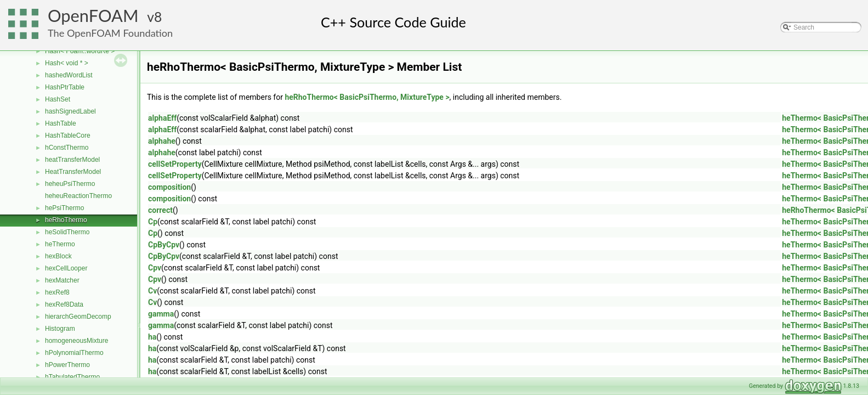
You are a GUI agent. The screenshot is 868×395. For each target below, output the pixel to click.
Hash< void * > (67, 63)
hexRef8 (57, 292)
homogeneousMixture (76, 341)
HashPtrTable (65, 87)
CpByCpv (164, 245)
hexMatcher (62, 280)
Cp (153, 222)
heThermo (60, 244)
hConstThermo (67, 148)
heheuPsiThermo (70, 184)
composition (169, 187)
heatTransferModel (72, 160)
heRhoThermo (66, 220)
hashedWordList (69, 75)
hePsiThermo (64, 208)
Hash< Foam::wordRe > (80, 51)
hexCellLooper (66, 268)
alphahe (162, 141)
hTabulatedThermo (72, 377)
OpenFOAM (93, 16)
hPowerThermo (67, 365)
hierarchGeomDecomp (78, 317)
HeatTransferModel (73, 172)
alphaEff (162, 118)
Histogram (60, 329)
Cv (152, 291)
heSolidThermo (67, 232)
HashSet (58, 99)
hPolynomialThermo (74, 353)
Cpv (155, 268)
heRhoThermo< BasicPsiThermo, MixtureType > (367, 97)
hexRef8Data (64, 304)
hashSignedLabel (70, 111)
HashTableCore (68, 136)
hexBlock (58, 256)
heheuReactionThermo (78, 196)
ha (152, 337)
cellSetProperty (175, 164)
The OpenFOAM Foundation (110, 33)
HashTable (61, 123)
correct (160, 210)
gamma (161, 314)
